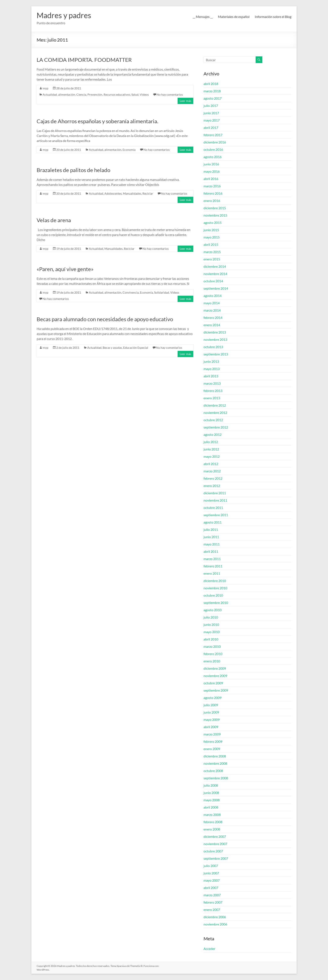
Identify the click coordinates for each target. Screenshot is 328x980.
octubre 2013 (213, 347)
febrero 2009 (213, 741)
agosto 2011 (213, 522)
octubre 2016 (213, 149)
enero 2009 (212, 749)
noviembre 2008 (215, 763)
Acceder (209, 949)
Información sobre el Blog (273, 17)
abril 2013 (211, 376)
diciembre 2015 (215, 208)
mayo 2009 (212, 719)
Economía (129, 150)
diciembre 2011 (215, 493)
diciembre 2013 (215, 332)
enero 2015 (212, 259)
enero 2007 (212, 910)
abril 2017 (211, 127)
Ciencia (81, 94)
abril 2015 (211, 244)
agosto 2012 (213, 434)
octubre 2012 (213, 420)
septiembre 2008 (216, 778)
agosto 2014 (213, 296)
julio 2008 (211, 785)
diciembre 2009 (215, 668)
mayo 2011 (212, 544)
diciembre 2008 (215, 756)
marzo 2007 (212, 895)
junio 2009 (211, 712)
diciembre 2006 (215, 917)
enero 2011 (212, 573)
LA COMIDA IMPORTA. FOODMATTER (84, 60)
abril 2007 (211, 888)
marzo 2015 (212, 252)
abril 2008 (211, 807)
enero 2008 (212, 829)
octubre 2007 (213, 851)
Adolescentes (113, 193)
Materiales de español (234, 17)
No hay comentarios (170, 94)
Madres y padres (64, 15)
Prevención (95, 94)
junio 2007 (211, 873)
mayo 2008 (212, 800)
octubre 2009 (213, 683)
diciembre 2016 (215, 142)
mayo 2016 (212, 171)
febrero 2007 (213, 902)
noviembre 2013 (215, 339)
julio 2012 (211, 442)
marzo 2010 (212, 646)
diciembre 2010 (215, 581)
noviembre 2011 (215, 500)
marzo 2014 (212, 310)
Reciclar (148, 193)
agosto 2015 (213, 222)
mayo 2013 (212, 369)
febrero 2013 (213, 391)
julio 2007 (211, 866)
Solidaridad (162, 292)
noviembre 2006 (215, 924)
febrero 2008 (213, 822)
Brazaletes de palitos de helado (73, 170)
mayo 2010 (212, 632)
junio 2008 (211, 793)
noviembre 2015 (215, 215)
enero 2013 (212, 398)
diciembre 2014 (215, 266)
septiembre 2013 (216, 354)
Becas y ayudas (112, 348)
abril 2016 (211, 179)
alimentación (67, 94)
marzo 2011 (212, 559)
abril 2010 (211, 639)
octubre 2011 (213, 508)
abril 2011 (211, 551)
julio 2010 (211, 617)
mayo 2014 (212, 303)
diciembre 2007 (215, 836)
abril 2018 (211, 84)
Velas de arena (54, 220)
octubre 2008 (213, 771)
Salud (135, 94)
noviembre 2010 (215, 588)
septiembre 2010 (216, 603)
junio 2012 (211, 449)
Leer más (185, 101)
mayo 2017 (212, 120)
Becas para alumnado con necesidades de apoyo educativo (105, 319)
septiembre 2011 (216, 515)
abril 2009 (211, 727)
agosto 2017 (213, 98)
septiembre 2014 (216, 288)
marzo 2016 (212, 186)
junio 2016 (211, 164)
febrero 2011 (213, 566)
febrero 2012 (213, 478)
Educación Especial (136, 348)
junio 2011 (211, 537)
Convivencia (131, 292)
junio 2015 (211, 230)
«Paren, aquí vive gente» (65, 269)
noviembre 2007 (215, 844)
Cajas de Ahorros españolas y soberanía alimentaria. (97, 121)
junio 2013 (211, 361)
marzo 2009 (212, 734)
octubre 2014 (213, 281)
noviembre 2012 (215, 413)
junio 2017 (211, 113)
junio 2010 (211, 624)
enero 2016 (212, 201)
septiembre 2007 (216, 858)
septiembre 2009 (216, 690)
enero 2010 (212, 661)
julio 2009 (211, 705)
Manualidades (132, 193)
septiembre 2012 (216, 427)
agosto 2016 (213, 157)
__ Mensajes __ (203, 17)
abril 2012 (211, 464)
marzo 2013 (212, 383)
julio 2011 (211, 529)
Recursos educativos (117, 94)
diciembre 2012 (215, 405)
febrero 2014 (213, 318)
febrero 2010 (213, 654)
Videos (144, 94)
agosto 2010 (213, 610)
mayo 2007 (212, 880)
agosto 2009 (213, 698)
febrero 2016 (213, 193)
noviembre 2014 (215, 274)
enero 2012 (212, 486)
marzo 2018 (212, 91)
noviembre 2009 (215, 676)
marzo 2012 (212, 471)
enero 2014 (212, 325)
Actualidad (50, 94)
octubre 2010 (213, 595)
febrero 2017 (213, 135)
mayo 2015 (212, 237)
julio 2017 (211, 106)
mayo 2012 (212, 456)
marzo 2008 (212, 815)
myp (45, 88)
